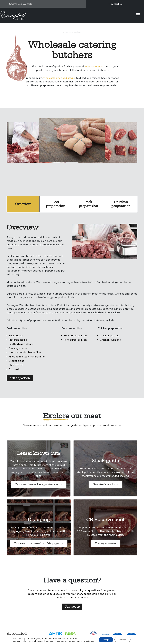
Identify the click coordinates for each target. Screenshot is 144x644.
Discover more (105, 544)
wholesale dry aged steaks (59, 78)
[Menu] (138, 14)
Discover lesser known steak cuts (39, 485)
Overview (23, 204)
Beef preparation (56, 204)
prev (36, 152)
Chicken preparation (121, 204)
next (108, 152)
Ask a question (20, 378)
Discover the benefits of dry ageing (39, 544)
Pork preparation (88, 204)
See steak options (105, 485)
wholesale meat (94, 66)
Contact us (72, 607)
